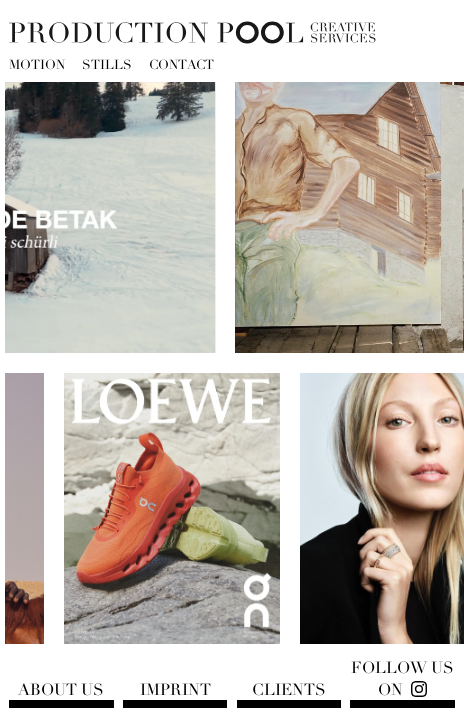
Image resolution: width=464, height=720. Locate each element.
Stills (107, 66)
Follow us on (402, 679)
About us (61, 690)
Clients (289, 690)
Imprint (175, 690)
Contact (181, 66)
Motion (37, 66)
